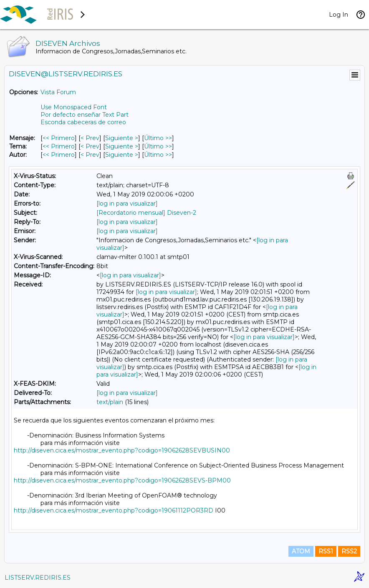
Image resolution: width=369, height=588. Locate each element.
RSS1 (326, 551)
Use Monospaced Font (74, 107)
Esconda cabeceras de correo (83, 122)
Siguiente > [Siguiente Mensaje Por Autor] (122, 155)
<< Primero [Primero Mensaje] (59, 138)
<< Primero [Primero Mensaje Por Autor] (59, 155)
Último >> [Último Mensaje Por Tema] (158, 146)
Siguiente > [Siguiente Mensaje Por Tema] (122, 146)
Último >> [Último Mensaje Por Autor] (158, 155)
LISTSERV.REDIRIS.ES (38, 578)
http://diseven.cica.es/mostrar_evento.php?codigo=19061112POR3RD (114, 510)
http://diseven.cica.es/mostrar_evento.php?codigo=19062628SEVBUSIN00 (122, 450)
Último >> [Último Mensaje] (158, 138)
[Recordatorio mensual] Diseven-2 (146, 213)
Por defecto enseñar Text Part (85, 115)
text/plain (110, 402)
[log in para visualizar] (127, 204)
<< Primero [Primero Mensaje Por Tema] (59, 146)
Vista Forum (58, 92)
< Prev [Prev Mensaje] (90, 138)
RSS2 (349, 551)
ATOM (301, 551)
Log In (339, 15)
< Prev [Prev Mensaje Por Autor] (90, 155)
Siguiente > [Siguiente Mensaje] (122, 138)
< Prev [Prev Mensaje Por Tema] (90, 146)
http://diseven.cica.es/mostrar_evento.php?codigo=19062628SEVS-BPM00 (122, 480)
